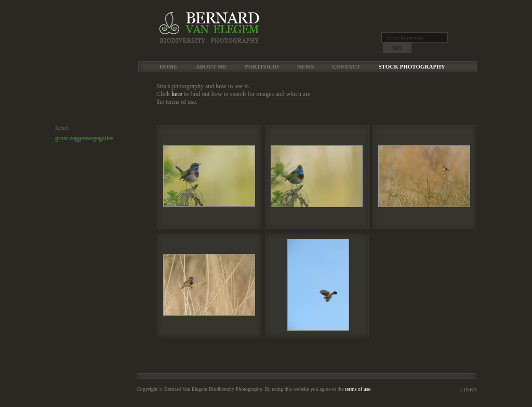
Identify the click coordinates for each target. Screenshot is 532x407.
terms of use (358, 389)
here (177, 94)
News (305, 66)
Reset (62, 128)
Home (169, 66)
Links (469, 389)
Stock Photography (411, 66)
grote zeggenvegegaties (84, 138)
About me (211, 66)
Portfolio (262, 66)
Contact (346, 66)
